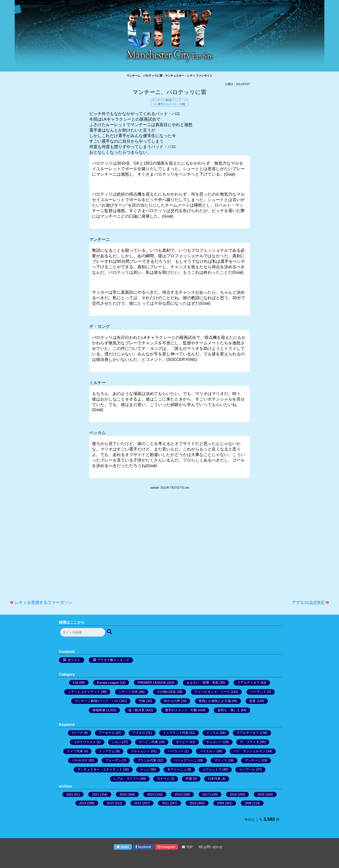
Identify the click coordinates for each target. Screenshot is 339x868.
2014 (83, 803)
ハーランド (258, 692)
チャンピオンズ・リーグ (212, 692)
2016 (233, 794)
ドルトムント (140, 751)
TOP (187, 847)
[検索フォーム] (83, 632)
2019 (151, 794)
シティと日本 (128, 692)
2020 (123, 794)
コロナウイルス (85, 742)
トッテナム (107, 751)
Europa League (108, 683)
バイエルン (208, 751)
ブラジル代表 (147, 760)
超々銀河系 (136, 710)
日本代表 (214, 779)
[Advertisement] (169, 547)
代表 (142, 701)
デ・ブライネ (250, 742)
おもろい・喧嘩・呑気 (203, 683)
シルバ (117, 742)
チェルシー (214, 742)
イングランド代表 (176, 733)
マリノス (221, 760)
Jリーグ (77, 733)
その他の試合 (166, 692)
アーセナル (107, 733)
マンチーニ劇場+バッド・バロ (97, 701)
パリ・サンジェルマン (249, 751)
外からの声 (172, 701)
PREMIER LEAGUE (152, 683)
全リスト (74, 660)
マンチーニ (253, 760)
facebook (143, 847)
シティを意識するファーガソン (43, 603)
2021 (96, 794)
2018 (178, 794)
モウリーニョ (177, 769)
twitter (123, 847)
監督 (253, 701)
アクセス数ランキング (113, 660)
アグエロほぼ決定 (308, 603)
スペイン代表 (148, 742)
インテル (213, 733)
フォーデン (113, 760)
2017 (206, 794)
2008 (248, 803)
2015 (261, 794)
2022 (70, 794)
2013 (110, 803)
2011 (165, 803)
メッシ (145, 769)
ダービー (182, 742)
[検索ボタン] (110, 632)
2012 (138, 803)
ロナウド (163, 779)
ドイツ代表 (75, 751)
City (75, 683)
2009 (221, 803)
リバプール (247, 769)
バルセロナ (80, 760)
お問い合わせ (211, 847)
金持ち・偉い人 (229, 710)
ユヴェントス (212, 769)
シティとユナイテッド (84, 692)
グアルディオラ (248, 683)
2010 (193, 803)
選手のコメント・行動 (171, 104)
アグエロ (139, 733)
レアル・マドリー (126, 779)
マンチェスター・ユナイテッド (100, 769)
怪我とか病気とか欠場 (215, 701)
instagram (166, 847)
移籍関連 (99, 710)
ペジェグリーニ (185, 760)
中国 (189, 779)
